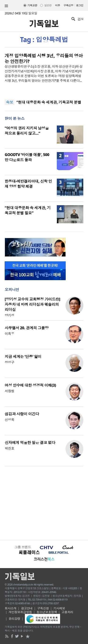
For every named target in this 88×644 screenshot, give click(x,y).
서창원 (9, 391)
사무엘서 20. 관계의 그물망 (27, 328)
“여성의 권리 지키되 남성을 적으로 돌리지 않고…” (27, 131)
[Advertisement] (44, 503)
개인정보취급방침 (20, 612)
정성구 (9, 362)
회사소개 (11, 608)
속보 (10, 102)
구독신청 (69, 5)
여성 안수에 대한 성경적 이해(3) (30, 385)
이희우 (9, 334)
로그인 (80, 5)
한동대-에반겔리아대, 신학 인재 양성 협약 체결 (28, 184)
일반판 (48, 5)
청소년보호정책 (47, 612)
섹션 (6, 6)
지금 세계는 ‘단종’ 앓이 (23, 357)
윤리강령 (15, 619)
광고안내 (27, 608)
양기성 (9, 315)
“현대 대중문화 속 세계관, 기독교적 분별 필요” (28, 210)
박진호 (9, 448)
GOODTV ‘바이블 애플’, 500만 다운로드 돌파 (27, 157)
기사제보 (59, 608)
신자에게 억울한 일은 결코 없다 (30, 443)
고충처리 (67, 612)
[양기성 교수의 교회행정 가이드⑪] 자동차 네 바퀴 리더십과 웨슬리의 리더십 (32, 304)
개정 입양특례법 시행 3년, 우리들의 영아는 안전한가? (44, 59)
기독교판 (32, 5)
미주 (58, 5)
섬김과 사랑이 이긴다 (22, 414)
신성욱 (9, 420)
